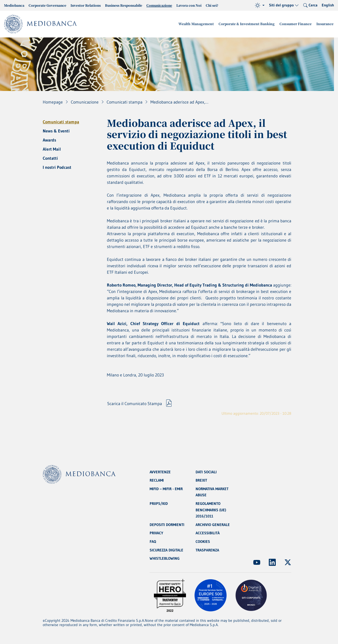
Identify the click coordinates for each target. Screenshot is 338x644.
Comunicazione (159, 5)
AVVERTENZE (160, 471)
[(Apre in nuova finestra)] (257, 562)
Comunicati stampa (61, 122)
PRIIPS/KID (159, 503)
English (328, 5)
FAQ (153, 542)
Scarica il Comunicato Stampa (135, 404)
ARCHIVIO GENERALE (213, 524)
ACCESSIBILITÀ (208, 533)
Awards (49, 140)
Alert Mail (52, 149)
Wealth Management (202, 24)
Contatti (50, 158)
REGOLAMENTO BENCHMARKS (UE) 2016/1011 (211, 509)
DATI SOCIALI (206, 471)
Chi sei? (212, 5)
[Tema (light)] (260, 5)
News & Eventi (56, 131)
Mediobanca (14, 5)
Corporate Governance (47, 5)
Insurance (325, 24)
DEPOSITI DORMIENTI (167, 524)
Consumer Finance (297, 24)
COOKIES (203, 542)
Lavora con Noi (189, 5)
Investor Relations (86, 5)
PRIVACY (156, 533)
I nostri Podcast (57, 167)
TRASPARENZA (207, 550)
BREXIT (201, 479)
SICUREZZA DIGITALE (166, 550)
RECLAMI (157, 479)
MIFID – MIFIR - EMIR (166, 488)
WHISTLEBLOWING (165, 559)
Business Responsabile (124, 5)
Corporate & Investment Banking (250, 24)
